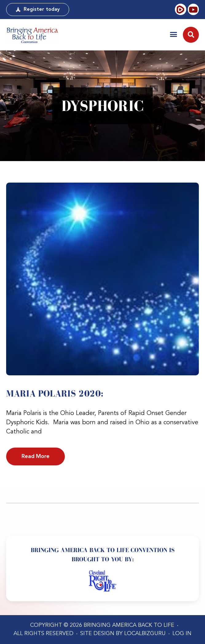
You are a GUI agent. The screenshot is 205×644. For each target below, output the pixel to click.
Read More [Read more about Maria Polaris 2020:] (35, 456)
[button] (173, 34)
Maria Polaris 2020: (55, 393)
